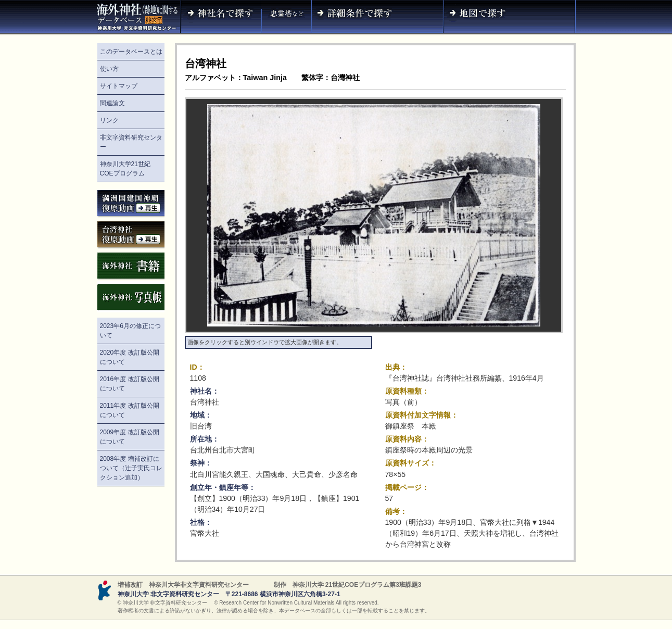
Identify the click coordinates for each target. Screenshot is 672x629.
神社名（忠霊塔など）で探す (286, 18)
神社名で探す (221, 18)
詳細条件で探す (377, 18)
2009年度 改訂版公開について (130, 437)
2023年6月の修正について (130, 331)
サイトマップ (119, 86)
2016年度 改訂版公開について (130, 384)
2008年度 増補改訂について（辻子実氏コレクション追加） (131, 468)
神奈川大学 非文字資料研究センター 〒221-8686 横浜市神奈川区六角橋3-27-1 (229, 594)
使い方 (109, 69)
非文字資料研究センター (131, 142)
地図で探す (510, 18)
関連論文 (112, 103)
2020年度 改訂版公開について (130, 357)
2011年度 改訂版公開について (130, 410)
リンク (109, 120)
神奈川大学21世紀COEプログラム (125, 169)
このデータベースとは (131, 52)
